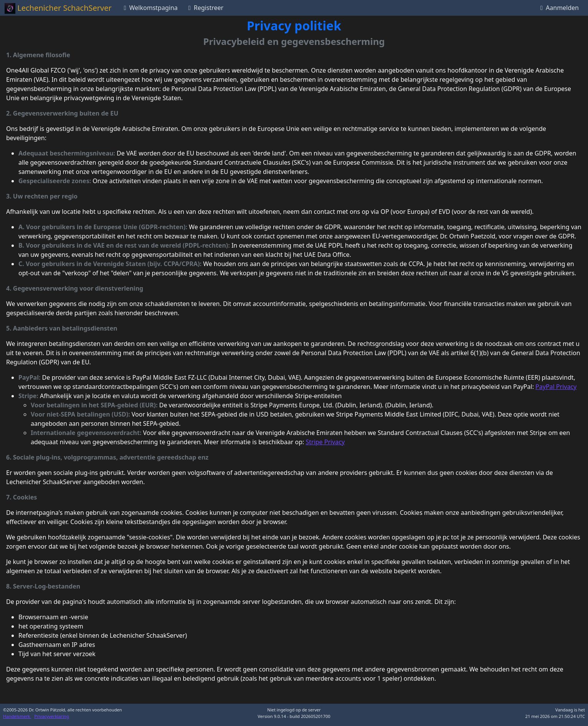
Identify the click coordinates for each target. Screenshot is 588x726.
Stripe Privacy (325, 442)
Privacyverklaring (51, 716)
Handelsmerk (17, 716)
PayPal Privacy (556, 387)
